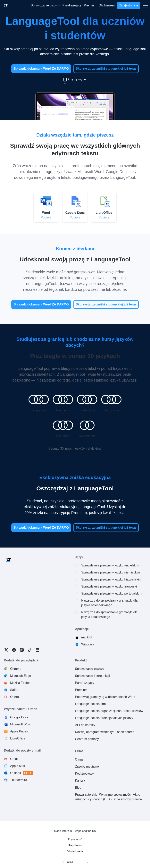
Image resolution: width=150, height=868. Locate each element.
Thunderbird (19, 780)
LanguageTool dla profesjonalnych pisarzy (104, 718)
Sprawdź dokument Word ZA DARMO (41, 69)
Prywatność (75, 839)
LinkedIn (37, 650)
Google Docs (19, 717)
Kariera (80, 781)
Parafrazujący (85, 683)
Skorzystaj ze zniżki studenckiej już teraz (106, 69)
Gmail (14, 759)
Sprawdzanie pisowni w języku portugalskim (112, 593)
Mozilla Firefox (20, 683)
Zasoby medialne (87, 766)
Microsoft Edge (21, 676)
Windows (88, 644)
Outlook (22, 773)
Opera (14, 697)
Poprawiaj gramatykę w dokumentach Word (105, 697)
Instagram (22, 650)
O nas (79, 759)
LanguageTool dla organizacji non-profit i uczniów (109, 711)
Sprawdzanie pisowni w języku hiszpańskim (111, 579)
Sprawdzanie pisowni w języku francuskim (110, 586)
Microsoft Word (21, 724)
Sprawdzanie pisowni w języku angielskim (110, 565)
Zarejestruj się (129, 5)
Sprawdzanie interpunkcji (92, 676)
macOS (86, 637)
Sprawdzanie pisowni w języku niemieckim (111, 572)
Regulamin (75, 845)
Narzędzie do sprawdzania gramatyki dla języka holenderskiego (109, 603)
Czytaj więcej (75, 79)
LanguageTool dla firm (90, 704)
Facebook (14, 650)
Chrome (16, 669)
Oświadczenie (75, 851)
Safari (14, 690)
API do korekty (85, 725)
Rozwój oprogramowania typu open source (105, 732)
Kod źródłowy (84, 773)
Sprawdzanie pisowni (90, 669)
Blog (78, 788)
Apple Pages (19, 731)
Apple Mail (17, 766)
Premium (81, 690)
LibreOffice (18, 738)
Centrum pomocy (87, 739)
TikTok (30, 650)
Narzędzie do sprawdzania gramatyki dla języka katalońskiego (109, 615)
